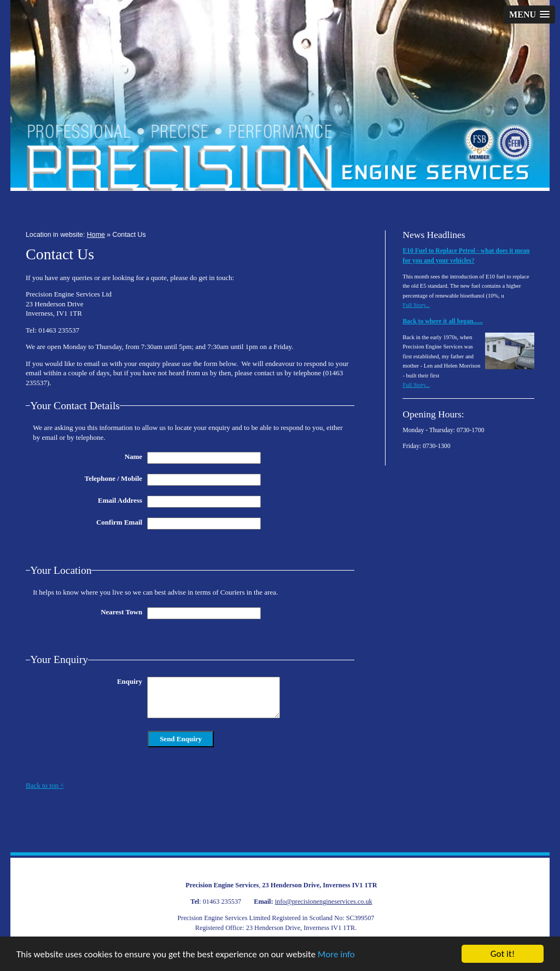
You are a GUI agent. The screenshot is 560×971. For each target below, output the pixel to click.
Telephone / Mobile (113, 478)
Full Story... (416, 305)
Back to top (45, 785)
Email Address (120, 500)
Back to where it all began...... (443, 321)
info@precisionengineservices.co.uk (324, 902)
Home (96, 235)
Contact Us (129, 235)
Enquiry (130, 681)
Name (134, 457)
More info (336, 954)
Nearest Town (121, 612)
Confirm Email (119, 522)
